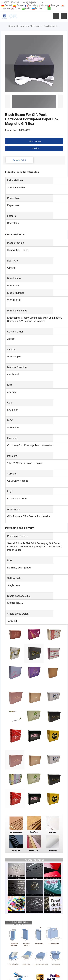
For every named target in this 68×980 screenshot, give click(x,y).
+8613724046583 (11, 2)
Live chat (35, 148)
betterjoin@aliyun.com (32, 2)
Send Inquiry (35, 141)
